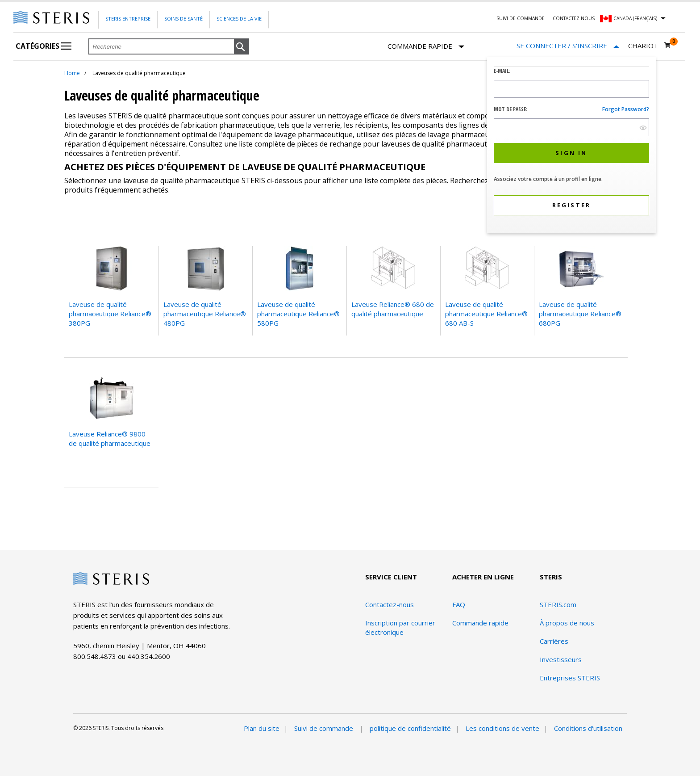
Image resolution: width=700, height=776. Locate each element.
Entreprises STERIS (570, 678)
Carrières (554, 641)
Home (72, 73)
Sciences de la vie (239, 19)
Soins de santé (183, 19)
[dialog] (571, 146)
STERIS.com (558, 604)
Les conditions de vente (502, 728)
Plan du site (262, 728)
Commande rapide (426, 47)
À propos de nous (567, 623)
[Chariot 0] (650, 46)
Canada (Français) (635, 18)
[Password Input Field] (571, 127)
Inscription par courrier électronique (400, 627)
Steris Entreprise (128, 19)
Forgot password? (626, 109)
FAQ (459, 604)
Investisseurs (561, 659)
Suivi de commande (521, 18)
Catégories (44, 46)
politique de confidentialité (410, 728)
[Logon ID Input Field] (571, 89)
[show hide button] (643, 128)
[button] (242, 47)
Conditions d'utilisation (588, 728)
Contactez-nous (574, 18)
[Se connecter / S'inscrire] (568, 46)
